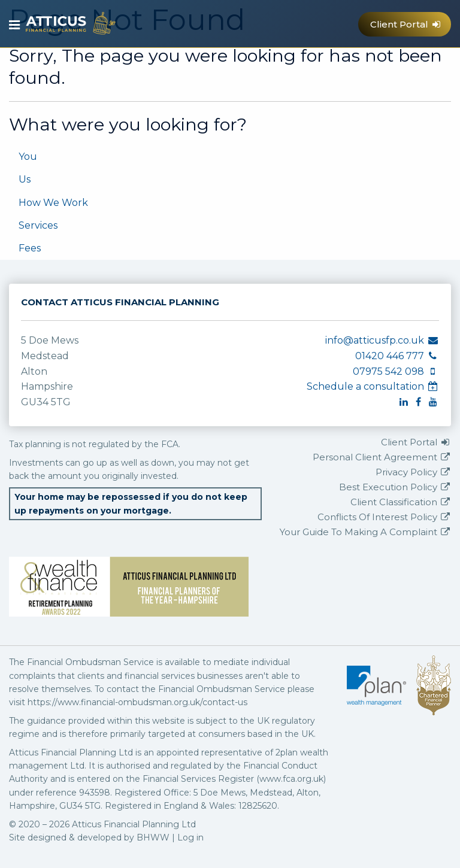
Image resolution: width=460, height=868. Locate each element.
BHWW (153, 837)
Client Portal (406, 24)
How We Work (53, 203)
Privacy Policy (413, 472)
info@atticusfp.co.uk (302, 66)
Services (38, 225)
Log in (190, 837)
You (28, 157)
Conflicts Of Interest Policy (384, 517)
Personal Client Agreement (382, 457)
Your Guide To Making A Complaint (365, 532)
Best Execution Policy (395, 487)
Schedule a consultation (373, 386)
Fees (30, 248)
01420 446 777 (328, 66)
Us (25, 179)
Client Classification (401, 502)
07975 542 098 (351, 66)
